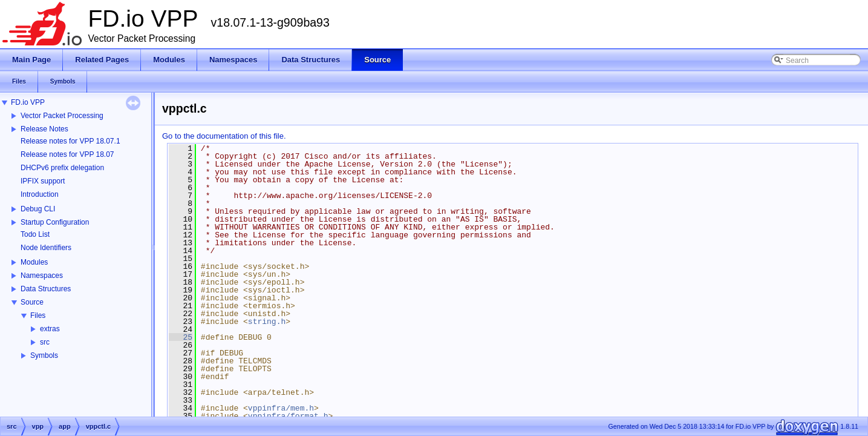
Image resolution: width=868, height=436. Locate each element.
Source (32, 302)
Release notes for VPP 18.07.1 (70, 141)
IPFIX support (43, 181)
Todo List (35, 234)
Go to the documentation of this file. (224, 136)
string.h (267, 322)
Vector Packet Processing (62, 116)
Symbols (44, 355)
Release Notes (44, 129)
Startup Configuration (55, 222)
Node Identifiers (46, 248)
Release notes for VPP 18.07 (67, 154)
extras (50, 329)
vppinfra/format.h (288, 416)
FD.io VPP (28, 102)
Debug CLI (38, 209)
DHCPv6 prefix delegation (62, 168)
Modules (34, 262)
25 (181, 337)
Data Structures (46, 289)
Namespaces (42, 276)
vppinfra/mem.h (281, 408)
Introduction (40, 194)
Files (38, 315)
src (45, 342)
